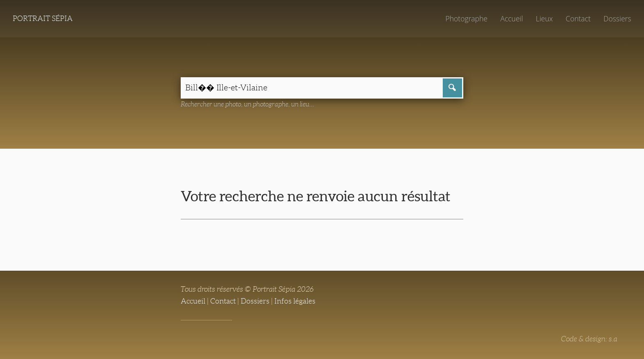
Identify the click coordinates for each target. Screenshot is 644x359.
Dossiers (617, 18)
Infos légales (295, 301)
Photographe (466, 18)
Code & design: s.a (589, 339)
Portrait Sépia (43, 18)
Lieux (544, 18)
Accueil (512, 18)
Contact (578, 18)
